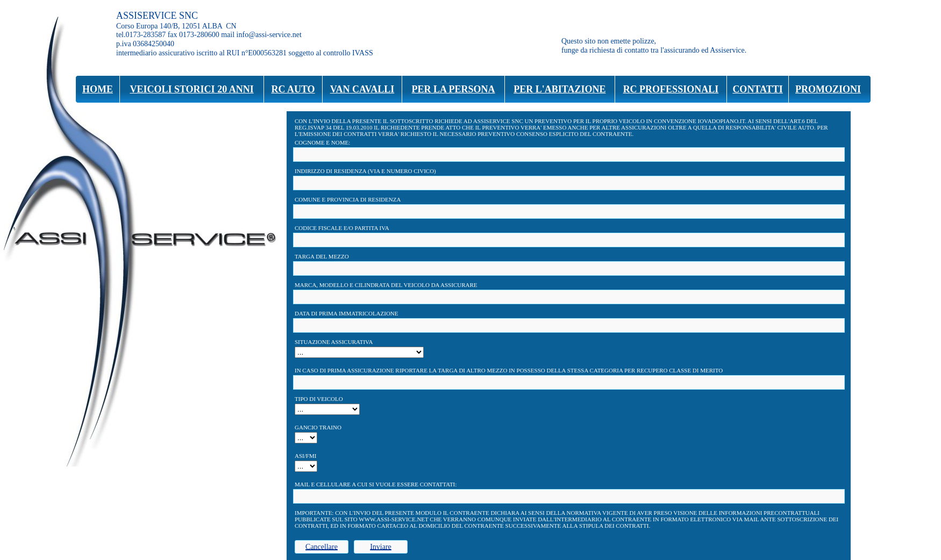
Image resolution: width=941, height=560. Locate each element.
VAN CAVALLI (362, 89)
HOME (98, 89)
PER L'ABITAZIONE (559, 89)
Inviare (381, 547)
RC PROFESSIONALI (671, 89)
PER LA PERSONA (454, 89)
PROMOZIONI (828, 89)
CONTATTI (757, 89)
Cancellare (322, 547)
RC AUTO (293, 89)
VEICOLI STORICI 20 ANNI (191, 89)
